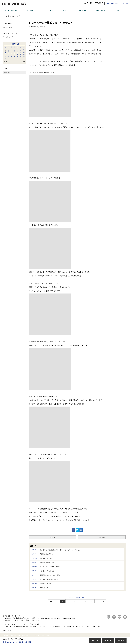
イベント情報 (100, 10)
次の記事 (102, 537)
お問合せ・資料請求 (113, 3)
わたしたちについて (12, 10)
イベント (125, 3)
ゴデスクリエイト (44, 635)
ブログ (118, 10)
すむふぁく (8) (9, 37)
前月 (6, 62)
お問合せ (108, 640)
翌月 (24, 62)
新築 (65, 10)
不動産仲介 (83, 10)
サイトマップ (8, 630)
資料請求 (121, 640)
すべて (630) (8, 27)
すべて (43, 27)
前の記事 (52, 537)
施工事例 (30, 10)
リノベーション (47, 10)
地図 (33, 618)
